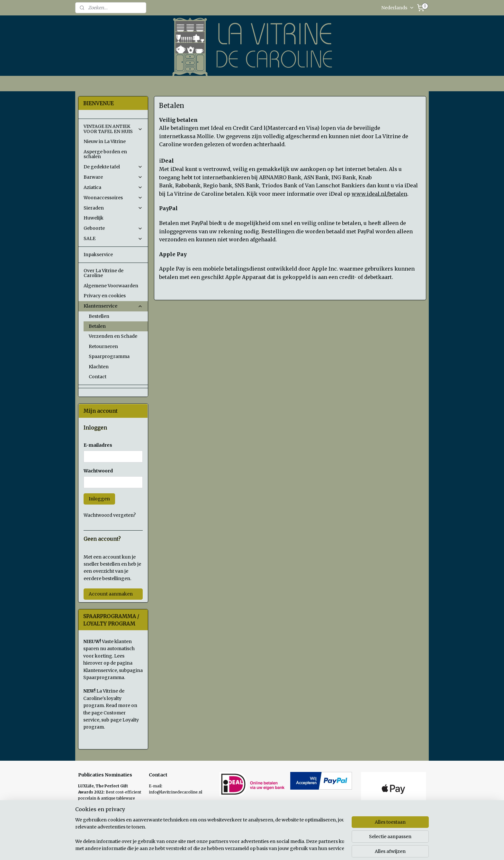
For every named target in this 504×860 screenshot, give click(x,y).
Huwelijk (94, 218)
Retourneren (103, 346)
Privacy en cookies (105, 296)
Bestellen (99, 316)
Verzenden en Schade (113, 336)
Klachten (99, 367)
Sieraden (113, 208)
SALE (113, 238)
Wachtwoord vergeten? (110, 515)
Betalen (97, 326)
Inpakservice (98, 255)
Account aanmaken (111, 594)
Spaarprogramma (109, 356)
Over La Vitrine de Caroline (104, 273)
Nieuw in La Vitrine (105, 141)
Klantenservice (113, 306)
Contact (98, 377)
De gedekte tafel (113, 167)
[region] (210, 835)
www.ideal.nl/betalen (379, 194)
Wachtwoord (98, 471)
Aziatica (113, 187)
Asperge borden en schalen (105, 154)
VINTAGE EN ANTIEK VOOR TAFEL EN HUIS (113, 129)
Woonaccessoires (113, 198)
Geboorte (113, 228)
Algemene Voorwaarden (111, 286)
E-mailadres (98, 445)
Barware (113, 177)
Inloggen (99, 499)
